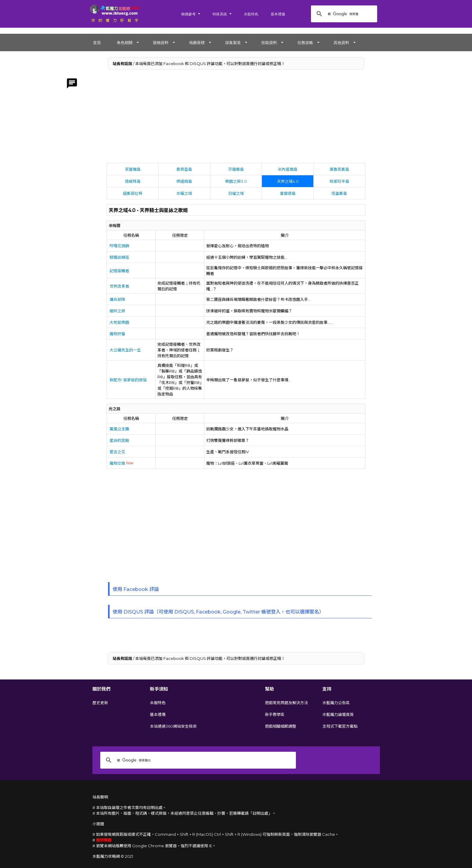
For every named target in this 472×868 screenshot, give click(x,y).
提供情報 (104, 840)
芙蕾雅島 (133, 169)
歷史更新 (100, 703)
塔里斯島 (339, 193)
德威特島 (133, 181)
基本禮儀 (278, 14)
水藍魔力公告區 (336, 703)
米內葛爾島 (288, 169)
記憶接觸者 (119, 271)
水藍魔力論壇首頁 (338, 714)
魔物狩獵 (117, 334)
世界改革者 (119, 286)
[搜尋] (343, 14)
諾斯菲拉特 (133, 193)
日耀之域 (236, 193)
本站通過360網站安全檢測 (173, 726)
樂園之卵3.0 (236, 181)
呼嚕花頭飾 (119, 246)
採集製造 (233, 42)
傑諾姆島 (184, 181)
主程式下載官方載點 (340, 726)
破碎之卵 (117, 311)
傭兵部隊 (117, 299)
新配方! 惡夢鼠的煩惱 (128, 380)
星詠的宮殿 (119, 440)
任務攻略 (305, 42)
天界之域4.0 (288, 181)
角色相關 (125, 42)
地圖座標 (197, 42)
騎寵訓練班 (119, 257)
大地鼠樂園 (119, 322)
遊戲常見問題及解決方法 (286, 703)
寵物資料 (161, 42)
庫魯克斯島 (339, 169)
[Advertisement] (236, 118)
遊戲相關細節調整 (281, 726)
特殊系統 (220, 14)
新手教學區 (275, 714)
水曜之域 (184, 193)
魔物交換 (122, 463)
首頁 (97, 42)
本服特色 (158, 703)
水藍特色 (251, 14)
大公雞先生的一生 (125, 350)
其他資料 (341, 42)
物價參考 (188, 14)
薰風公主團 (119, 429)
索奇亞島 (184, 169)
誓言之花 (117, 452)
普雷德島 (288, 193)
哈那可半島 (339, 181)
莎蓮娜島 (236, 169)
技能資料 (269, 42)
